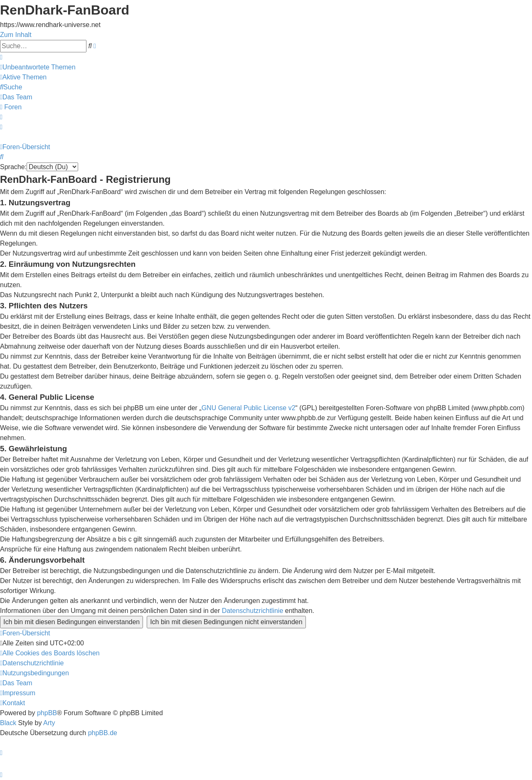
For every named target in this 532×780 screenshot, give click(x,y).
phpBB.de (103, 733)
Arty (49, 723)
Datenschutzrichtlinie (253, 611)
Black (8, 723)
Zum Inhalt (16, 35)
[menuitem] (38, 67)
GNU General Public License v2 (249, 408)
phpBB (47, 713)
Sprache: (13, 167)
